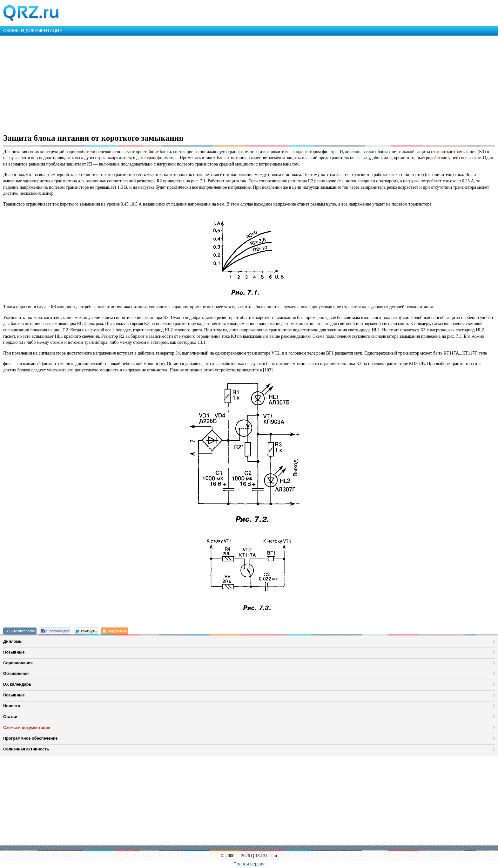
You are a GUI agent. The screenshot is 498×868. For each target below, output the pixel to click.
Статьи (10, 717)
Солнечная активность (26, 749)
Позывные (14, 652)
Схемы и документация (27, 727)
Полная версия (249, 864)
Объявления (16, 673)
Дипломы (13, 641)
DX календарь (17, 684)
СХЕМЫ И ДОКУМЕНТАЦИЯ (33, 31)
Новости (12, 706)
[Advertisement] (191, 83)
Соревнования (18, 663)
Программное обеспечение (30, 738)
